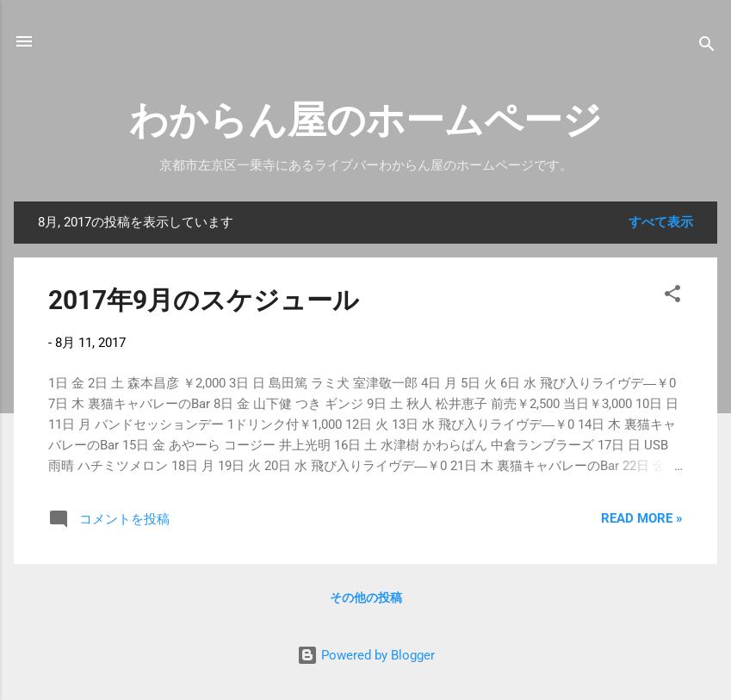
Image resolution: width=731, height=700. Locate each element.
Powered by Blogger (366, 655)
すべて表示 (661, 222)
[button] (672, 297)
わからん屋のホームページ (365, 120)
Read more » (642, 518)
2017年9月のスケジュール (204, 300)
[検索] (707, 47)
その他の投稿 (366, 598)
